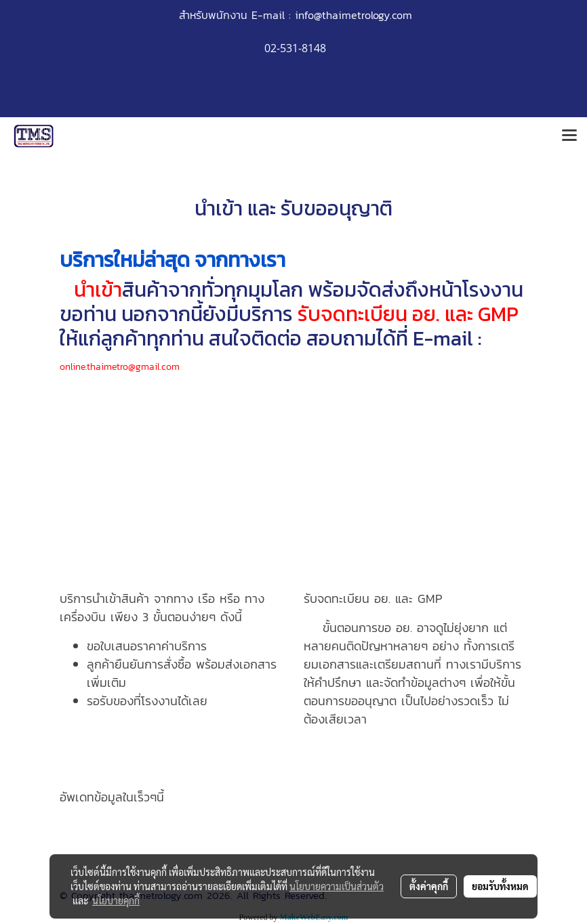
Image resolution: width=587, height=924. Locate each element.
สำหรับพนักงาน (213, 15)
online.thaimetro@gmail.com (120, 367)
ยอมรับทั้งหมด (500, 886)
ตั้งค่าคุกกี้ (429, 886)
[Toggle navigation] (569, 136)
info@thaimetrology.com (353, 15)
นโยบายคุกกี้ (116, 900)
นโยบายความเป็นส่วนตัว (337, 886)
